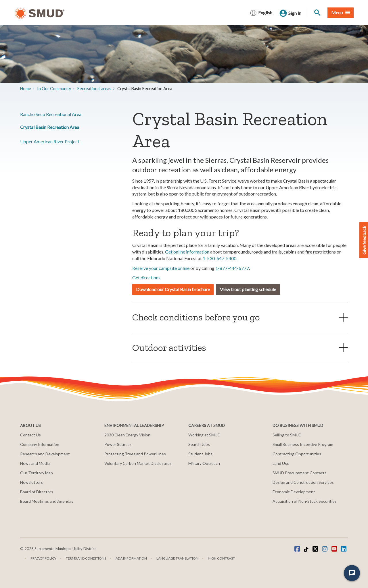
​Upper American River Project (50, 141)
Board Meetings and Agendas (47, 501)
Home (26, 89)
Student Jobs (200, 454)
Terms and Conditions (86, 558)
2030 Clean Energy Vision (127, 435)
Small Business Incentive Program (303, 444)
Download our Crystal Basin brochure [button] (173, 289)
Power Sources (118, 444)
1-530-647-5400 (220, 258)
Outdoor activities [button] (169, 348)
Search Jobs (199, 444)
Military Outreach (204, 463)
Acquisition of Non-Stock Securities (305, 501)
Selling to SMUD (287, 435)
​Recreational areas (94, 89)
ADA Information (131, 558)
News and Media (35, 463)
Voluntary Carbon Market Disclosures (138, 463)
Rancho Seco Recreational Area (51, 114)
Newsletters (31, 482)
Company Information (40, 444)
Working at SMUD (204, 435)
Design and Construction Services (303, 482)
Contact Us (30, 435)
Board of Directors (37, 492)
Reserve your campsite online (161, 268)
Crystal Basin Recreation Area (50, 127)
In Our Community (54, 89)
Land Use (281, 463)
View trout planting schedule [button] (248, 289)
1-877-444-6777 (232, 268)
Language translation (177, 558)
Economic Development (294, 492)
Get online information (187, 252)
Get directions (146, 277)
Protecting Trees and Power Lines (135, 454)
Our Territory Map (37, 473)
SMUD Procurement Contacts (300, 473)
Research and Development (45, 454)
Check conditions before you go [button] (196, 317)
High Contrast (221, 558)
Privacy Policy (43, 558)
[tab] (240, 317)
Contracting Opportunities (297, 454)
